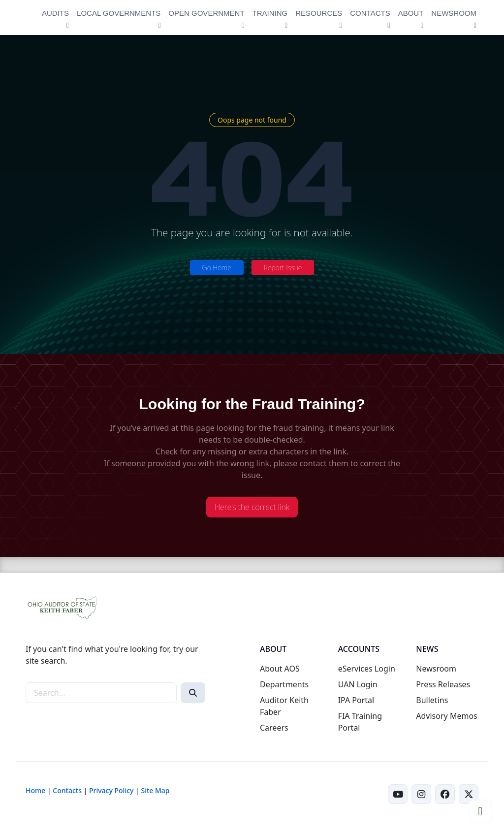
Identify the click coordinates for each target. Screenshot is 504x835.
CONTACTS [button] (370, 13)
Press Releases (443, 684)
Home (35, 790)
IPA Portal (356, 700)
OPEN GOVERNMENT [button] (206, 13)
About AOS (280, 669)
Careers (274, 728)
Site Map (155, 790)
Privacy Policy (111, 790)
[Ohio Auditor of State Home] (27, 17)
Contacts (67, 790)
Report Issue (283, 268)
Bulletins (432, 700)
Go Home (217, 268)
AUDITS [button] (55, 13)
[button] (480, 811)
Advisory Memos (446, 716)
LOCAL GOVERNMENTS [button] (119, 13)
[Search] (193, 693)
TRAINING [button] (270, 13)
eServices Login (367, 669)
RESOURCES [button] (319, 13)
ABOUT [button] (411, 13)
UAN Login (358, 684)
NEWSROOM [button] (454, 13)
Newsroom (436, 669)
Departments (284, 684)
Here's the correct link (252, 507)
